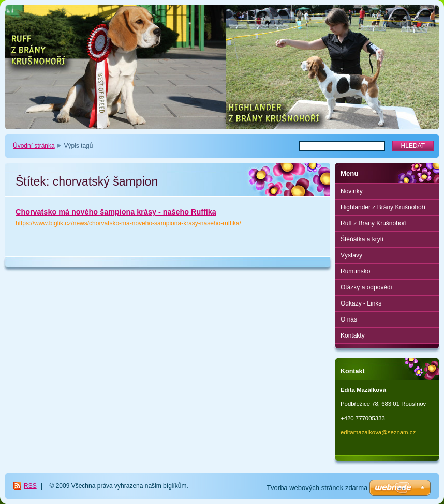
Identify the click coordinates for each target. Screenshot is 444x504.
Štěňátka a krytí (362, 239)
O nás (349, 319)
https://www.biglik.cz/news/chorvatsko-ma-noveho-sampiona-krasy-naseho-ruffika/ (128, 223)
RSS (30, 486)
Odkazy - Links (361, 303)
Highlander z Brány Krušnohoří (383, 207)
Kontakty (353, 335)
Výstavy (351, 255)
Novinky (352, 191)
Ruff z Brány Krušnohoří (374, 223)
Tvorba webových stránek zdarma (317, 488)
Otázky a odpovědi (366, 287)
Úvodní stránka (34, 146)
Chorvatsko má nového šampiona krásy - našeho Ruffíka (116, 212)
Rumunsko (355, 271)
